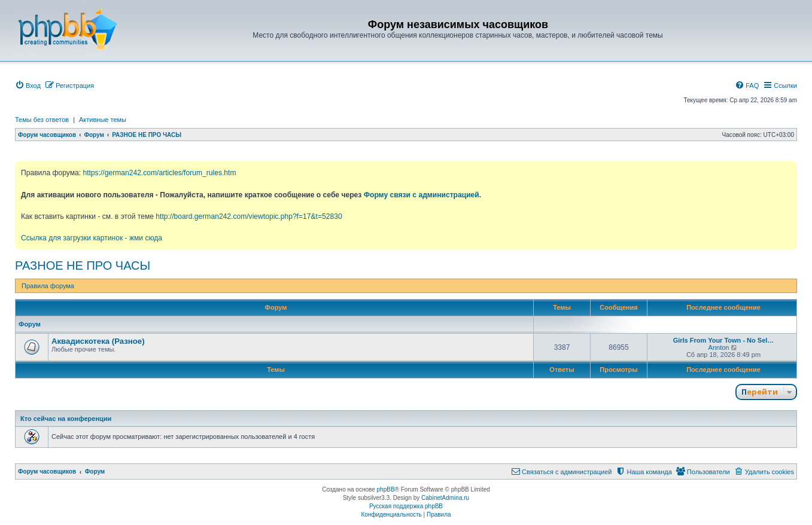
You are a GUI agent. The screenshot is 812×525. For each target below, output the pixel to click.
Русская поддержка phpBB (406, 506)
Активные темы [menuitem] (103, 120)
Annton (719, 347)
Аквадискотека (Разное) (98, 341)
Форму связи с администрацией (422, 195)
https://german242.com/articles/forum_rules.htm (159, 173)
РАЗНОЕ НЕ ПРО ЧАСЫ (83, 265)
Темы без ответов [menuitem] (42, 120)
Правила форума (48, 286)
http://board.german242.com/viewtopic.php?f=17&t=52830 (249, 216)
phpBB (386, 489)
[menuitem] (28, 86)
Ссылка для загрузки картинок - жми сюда (92, 238)
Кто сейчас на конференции (66, 419)
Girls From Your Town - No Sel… (724, 340)
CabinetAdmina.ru (445, 498)
